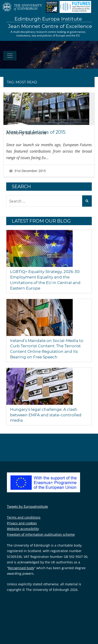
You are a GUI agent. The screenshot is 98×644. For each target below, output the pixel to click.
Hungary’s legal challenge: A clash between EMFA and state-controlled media (46, 415)
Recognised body (21, 568)
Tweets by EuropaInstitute (27, 506)
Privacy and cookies (22, 523)
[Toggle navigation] (10, 56)
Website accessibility (23, 529)
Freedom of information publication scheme (41, 534)
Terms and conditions (24, 517)
